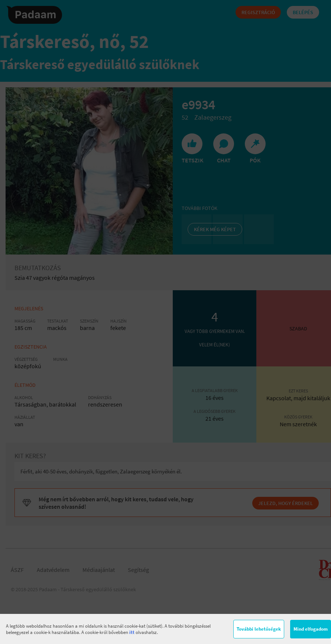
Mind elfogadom (311, 629)
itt (132, 632)
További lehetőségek (259, 629)
